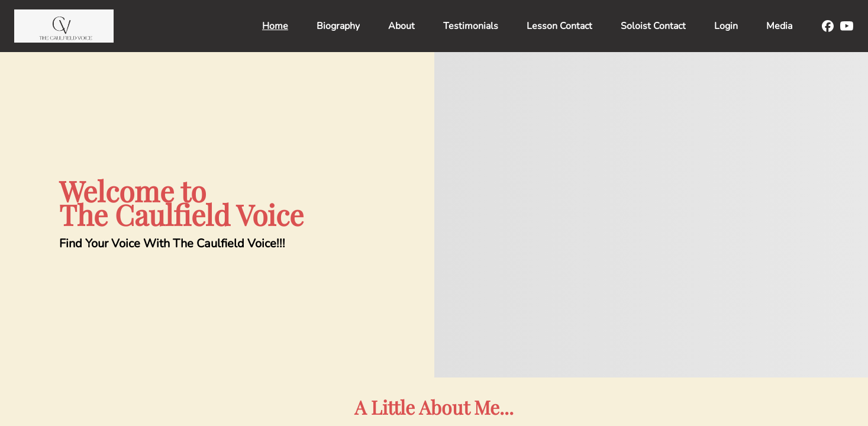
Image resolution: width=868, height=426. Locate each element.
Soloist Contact (653, 26)
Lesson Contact (559, 26)
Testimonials (471, 26)
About (401, 26)
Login (726, 26)
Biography (338, 26)
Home (275, 26)
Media (779, 26)
